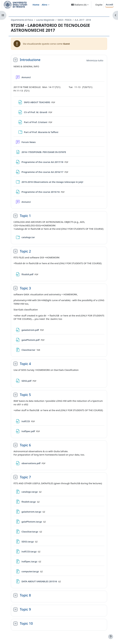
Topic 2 (25, 251)
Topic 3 (25, 288)
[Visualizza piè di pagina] (111, 637)
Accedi (109, 4)
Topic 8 (25, 595)
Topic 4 (25, 364)
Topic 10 (26, 623)
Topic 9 (25, 609)
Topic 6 (25, 445)
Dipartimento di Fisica (22, 20)
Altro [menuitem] (45, 5)
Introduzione (30, 60)
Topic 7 (25, 477)
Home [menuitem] (36, 5)
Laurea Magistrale (45, 20)
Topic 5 (25, 395)
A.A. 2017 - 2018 (83, 20)
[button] (80, 5)
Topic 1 (25, 216)
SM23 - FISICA (65, 20)
